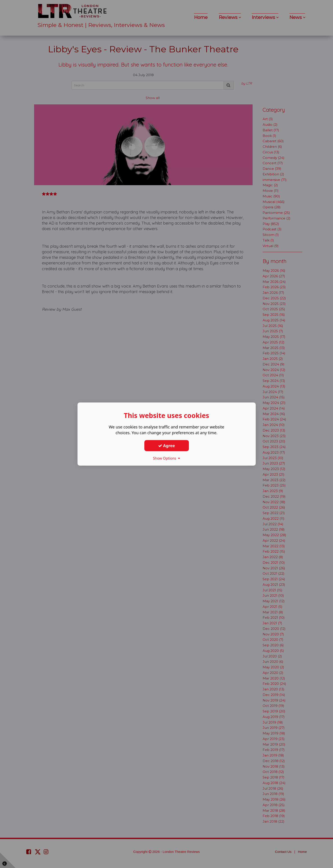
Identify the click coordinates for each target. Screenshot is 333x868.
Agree (167, 446)
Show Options (167, 458)
